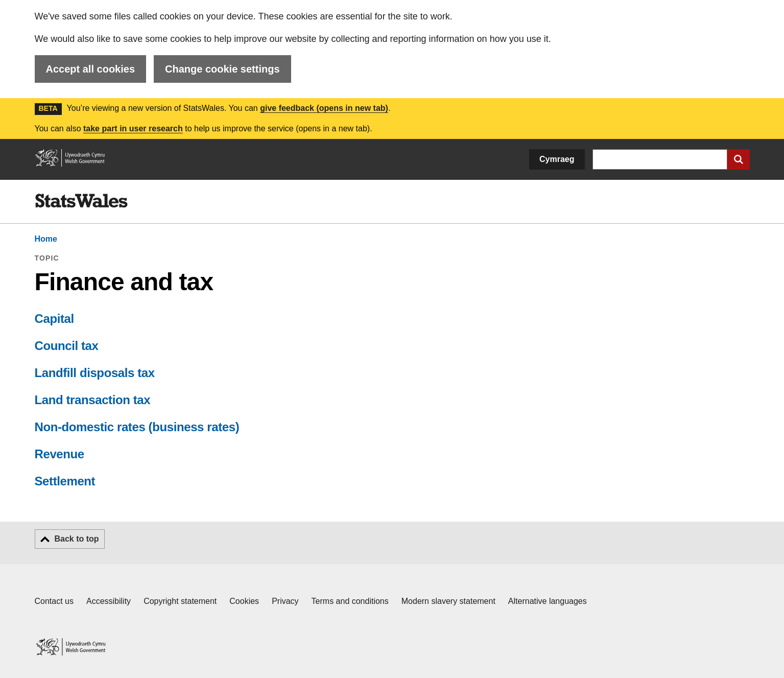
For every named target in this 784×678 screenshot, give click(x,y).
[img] (81, 201)
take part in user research (133, 128)
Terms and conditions (350, 601)
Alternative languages (548, 601)
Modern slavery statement (448, 601)
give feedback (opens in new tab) (324, 108)
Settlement (65, 481)
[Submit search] (739, 159)
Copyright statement (180, 601)
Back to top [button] (77, 539)
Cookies (244, 601)
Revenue (60, 454)
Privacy (285, 601)
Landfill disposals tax (95, 373)
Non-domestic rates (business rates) (137, 427)
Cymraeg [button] (557, 159)
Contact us (54, 601)
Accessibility (109, 601)
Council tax (67, 346)
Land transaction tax (93, 400)
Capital (54, 319)
